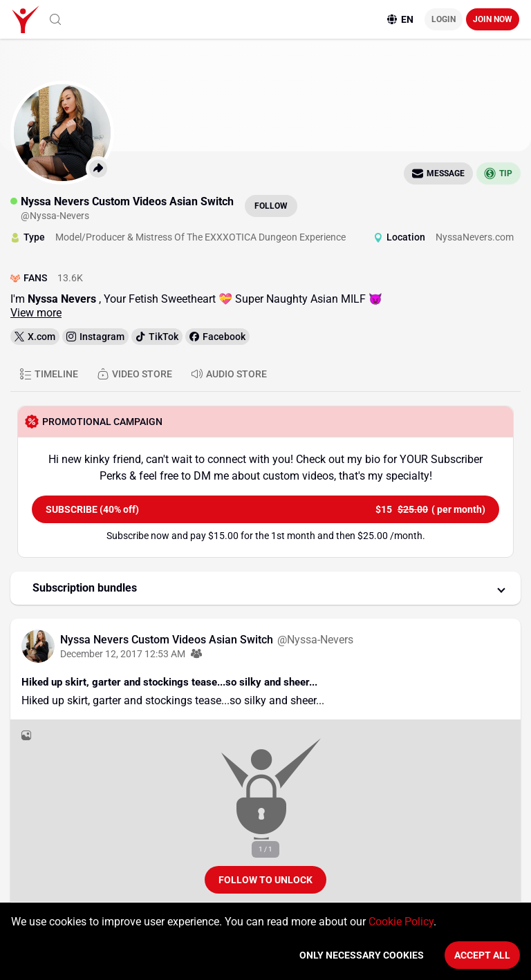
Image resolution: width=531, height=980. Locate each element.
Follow (271, 206)
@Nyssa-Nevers (315, 640)
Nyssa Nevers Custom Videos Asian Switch (168, 640)
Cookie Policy (401, 922)
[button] (265, 588)
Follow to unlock (265, 880)
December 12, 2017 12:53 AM (123, 654)
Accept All (482, 955)
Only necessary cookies (362, 955)
